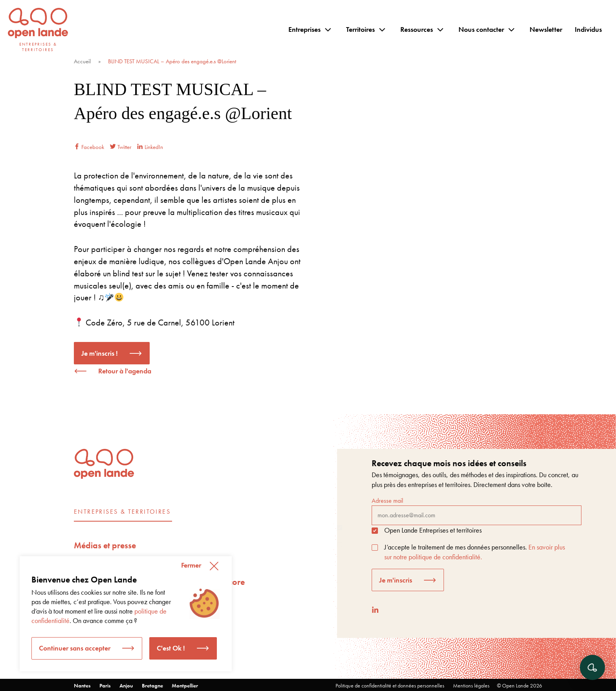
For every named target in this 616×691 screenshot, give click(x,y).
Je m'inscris (396, 580)
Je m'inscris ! (100, 353)
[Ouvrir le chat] (592, 667)
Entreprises (304, 29)
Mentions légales (471, 685)
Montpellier (185, 685)
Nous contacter (481, 29)
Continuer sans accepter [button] (75, 648)
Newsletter (546, 29)
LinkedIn (150, 147)
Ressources (417, 29)
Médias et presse (105, 545)
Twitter (121, 147)
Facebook (89, 147)
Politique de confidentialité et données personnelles (390, 685)
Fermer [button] (191, 565)
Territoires (360, 29)
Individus (588, 29)
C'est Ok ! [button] (171, 648)
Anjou (126, 685)
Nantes (82, 685)
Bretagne (152, 685)
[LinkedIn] (375, 610)
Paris (105, 685)
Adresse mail (477, 511)
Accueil (82, 61)
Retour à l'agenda (125, 371)
